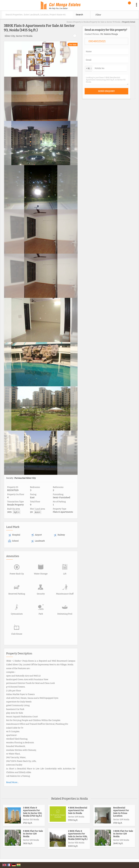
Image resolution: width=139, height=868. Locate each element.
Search (79, 15)
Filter (98, 15)
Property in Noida (81, 22)
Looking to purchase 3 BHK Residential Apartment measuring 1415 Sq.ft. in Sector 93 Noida (106, 80)
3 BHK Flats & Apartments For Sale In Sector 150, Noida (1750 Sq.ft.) (33, 812)
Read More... (13, 782)
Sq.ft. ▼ (17, 512)
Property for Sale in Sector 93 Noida (105, 22)
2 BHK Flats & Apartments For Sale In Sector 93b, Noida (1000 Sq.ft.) (78, 835)
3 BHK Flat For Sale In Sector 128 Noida (123, 834)
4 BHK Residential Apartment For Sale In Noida (78, 810)
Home (69, 22)
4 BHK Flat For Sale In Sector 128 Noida (33, 834)
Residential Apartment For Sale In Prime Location (121, 812)
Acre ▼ (38, 512)
